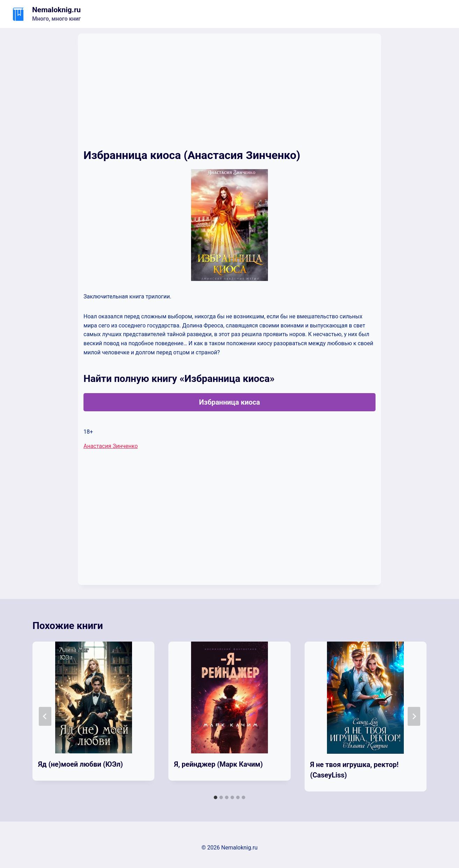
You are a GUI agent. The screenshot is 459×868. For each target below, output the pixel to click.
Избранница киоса (229, 402)
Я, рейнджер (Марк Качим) (218, 764)
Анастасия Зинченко (111, 446)
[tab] (216, 797)
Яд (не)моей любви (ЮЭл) (81, 764)
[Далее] (414, 716)
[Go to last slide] (45, 716)
